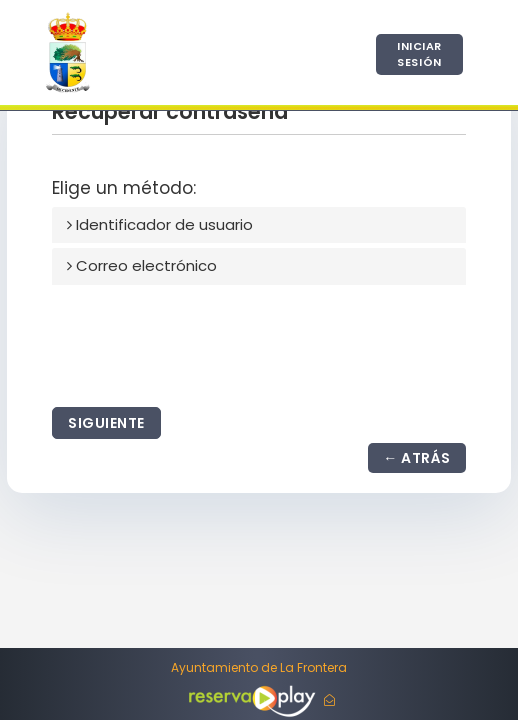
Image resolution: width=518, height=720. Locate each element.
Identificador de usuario (160, 224)
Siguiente (106, 423)
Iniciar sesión (419, 54)
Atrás (426, 458)
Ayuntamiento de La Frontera (259, 668)
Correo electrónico (142, 265)
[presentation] (204, 342)
